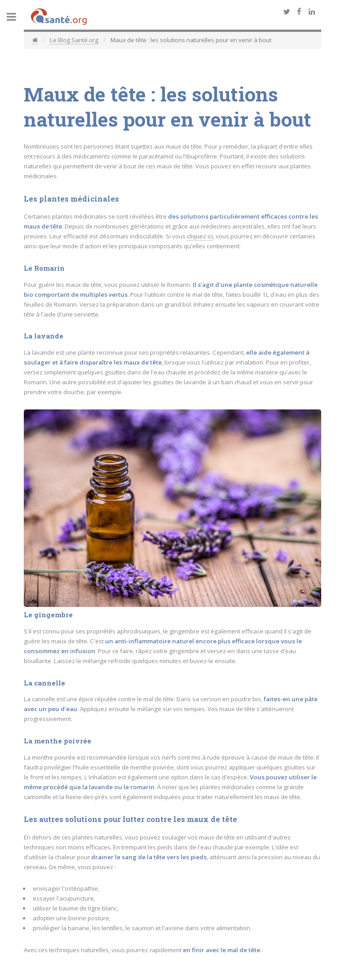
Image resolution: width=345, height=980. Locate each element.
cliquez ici (200, 236)
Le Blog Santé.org (74, 40)
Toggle (16, 17)
